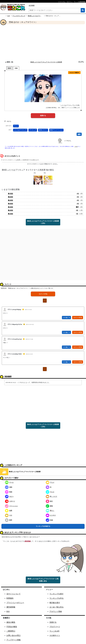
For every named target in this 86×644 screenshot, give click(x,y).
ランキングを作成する (43, 526)
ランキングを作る (56, 598)
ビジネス (51, 515)
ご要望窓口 (11, 631)
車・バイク (52, 496)
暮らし (50, 510)
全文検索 (32, 5)
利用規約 (10, 598)
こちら (76, 146)
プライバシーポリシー (15, 603)
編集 (79, 134)
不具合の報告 (12, 627)
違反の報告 (11, 622)
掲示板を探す (55, 603)
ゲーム (9, 482)
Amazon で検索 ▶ (74, 73)
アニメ (16, 126)
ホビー (9, 496)
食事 (9, 510)
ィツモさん (68, 141)
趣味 (49, 506)
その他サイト (55, 635)
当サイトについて (13, 594)
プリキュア (33, 130)
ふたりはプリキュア (20, 130)
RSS (8, 611)
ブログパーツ (55, 627)
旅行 (49, 501)
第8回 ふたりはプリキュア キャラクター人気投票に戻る (43, 222)
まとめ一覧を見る (56, 607)
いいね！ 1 (66, 332)
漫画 (9, 487)
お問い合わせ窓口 (13, 635)
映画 (9, 492)
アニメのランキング (19, 16)
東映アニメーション (56, 130)
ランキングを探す (56, 594)
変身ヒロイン (43, 130)
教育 (9, 520)
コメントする (43, 294)
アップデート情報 (13, 640)
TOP (9, 16)
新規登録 (28, 541)
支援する (53, 622)
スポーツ (10, 501)
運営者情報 (11, 607)
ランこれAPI (54, 631)
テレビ (50, 492)
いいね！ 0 (66, 317)
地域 (49, 520)
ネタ (9, 515)
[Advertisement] (43, 43)
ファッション (11, 506)
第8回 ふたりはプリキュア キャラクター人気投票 (46, 62)
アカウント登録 (56, 611)
